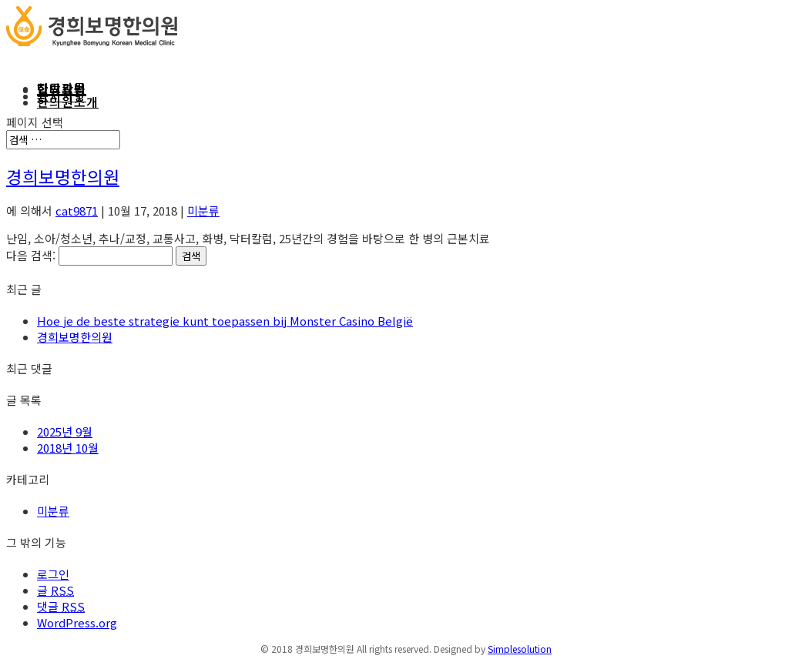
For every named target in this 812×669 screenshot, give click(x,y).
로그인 (53, 574)
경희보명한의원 (63, 176)
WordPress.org (77, 622)
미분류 (203, 211)
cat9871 (77, 211)
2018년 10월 (68, 448)
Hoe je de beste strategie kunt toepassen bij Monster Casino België (225, 321)
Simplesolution (520, 649)
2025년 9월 (65, 432)
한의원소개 (68, 102)
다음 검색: (31, 255)
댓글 (61, 606)
